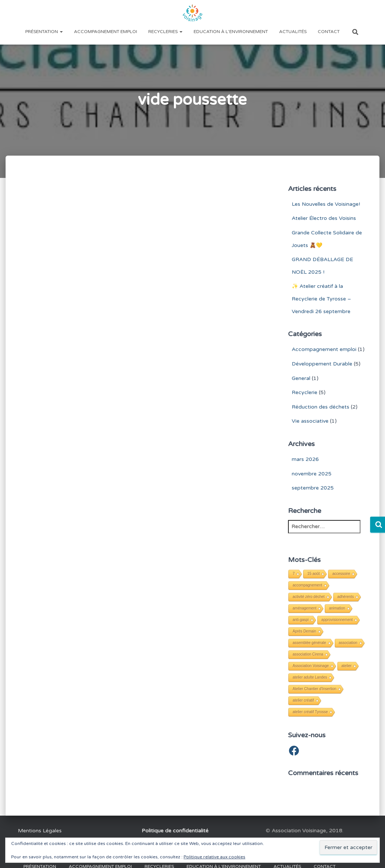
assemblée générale (309, 643)
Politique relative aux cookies (214, 857)
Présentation (44, 32)
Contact (329, 32)
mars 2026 (305, 459)
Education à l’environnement (231, 32)
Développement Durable (322, 364)
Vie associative (310, 421)
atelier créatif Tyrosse (310, 712)
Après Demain (304, 631)
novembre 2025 (312, 474)
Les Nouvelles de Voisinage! (326, 204)
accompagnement (307, 585)
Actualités (293, 32)
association (348, 643)
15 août (313, 574)
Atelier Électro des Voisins (324, 218)
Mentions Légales (40, 831)
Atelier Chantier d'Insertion (314, 689)
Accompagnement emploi (106, 32)
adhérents (346, 597)
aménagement (304, 608)
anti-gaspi (300, 620)
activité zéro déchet (308, 597)
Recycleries (165, 32)
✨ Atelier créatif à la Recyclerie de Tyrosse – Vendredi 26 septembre (321, 299)
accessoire (341, 574)
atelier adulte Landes (310, 677)
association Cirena (308, 654)
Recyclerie (305, 392)
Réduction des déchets (321, 407)
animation (337, 608)
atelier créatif (303, 700)
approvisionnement (337, 620)
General (301, 378)
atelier (347, 666)
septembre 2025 (313, 488)
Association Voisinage (310, 666)
